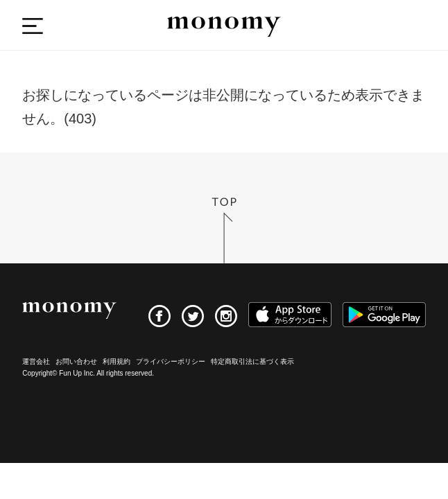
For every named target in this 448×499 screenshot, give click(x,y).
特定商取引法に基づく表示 (252, 361)
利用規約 (117, 361)
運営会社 (36, 361)
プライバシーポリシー (171, 361)
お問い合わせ (76, 361)
